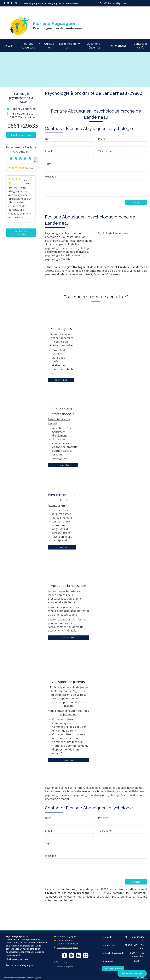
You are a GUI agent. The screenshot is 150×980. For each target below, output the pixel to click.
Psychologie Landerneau (113, 233)
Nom (48, 139)
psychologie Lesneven (59, 795)
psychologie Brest (71, 244)
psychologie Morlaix (58, 259)
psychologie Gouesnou (76, 791)
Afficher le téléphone (115, 3)
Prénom (103, 139)
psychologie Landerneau (60, 241)
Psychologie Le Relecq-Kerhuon (65, 233)
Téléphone (105, 151)
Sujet (48, 164)
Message (50, 176)
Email (48, 151)
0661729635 (23, 126)
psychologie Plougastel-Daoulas (65, 237)
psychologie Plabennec (59, 248)
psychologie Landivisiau (73, 252)
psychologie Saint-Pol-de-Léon (64, 255)
